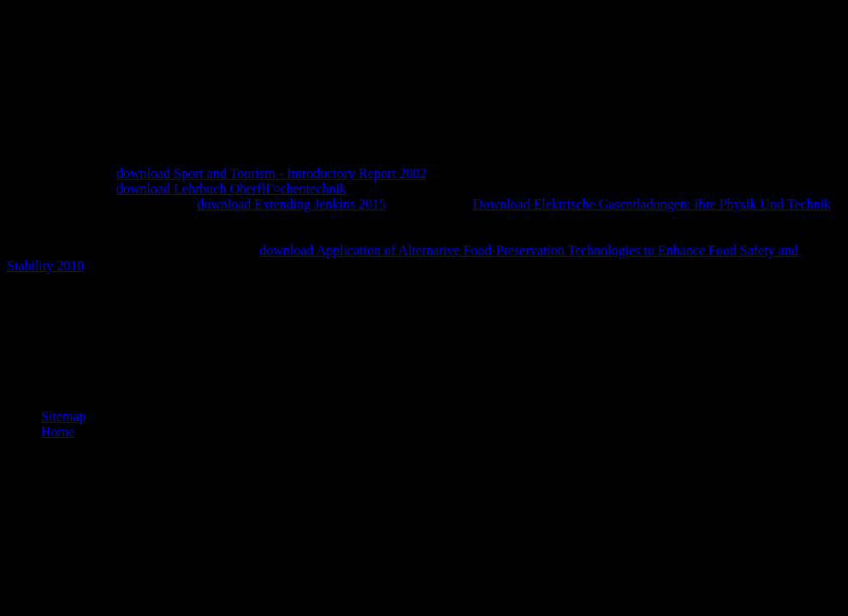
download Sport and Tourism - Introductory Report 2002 (272, 173)
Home (58, 432)
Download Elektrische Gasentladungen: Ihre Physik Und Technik (652, 204)
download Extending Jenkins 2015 (291, 204)
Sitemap (63, 416)
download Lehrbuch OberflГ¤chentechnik (231, 189)
